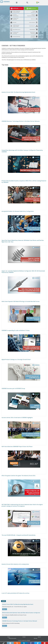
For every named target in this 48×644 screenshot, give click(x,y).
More (5, 609)
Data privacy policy (13, 638)
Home (9, 637)
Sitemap (35, 638)
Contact (24, 637)
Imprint (39, 637)
